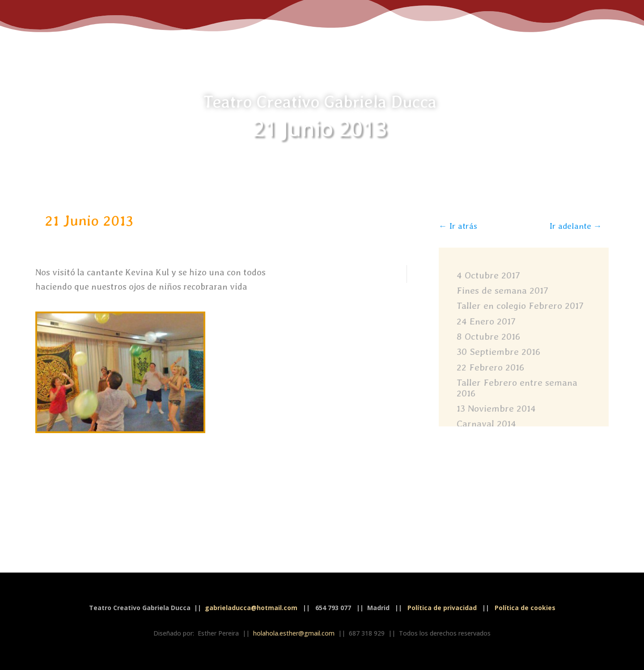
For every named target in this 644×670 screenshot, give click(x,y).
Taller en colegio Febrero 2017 (520, 306)
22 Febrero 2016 (490, 367)
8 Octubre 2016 (488, 336)
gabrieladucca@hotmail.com (251, 608)
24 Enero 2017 (486, 321)
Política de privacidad (442, 608)
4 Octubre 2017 (488, 275)
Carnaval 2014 (486, 423)
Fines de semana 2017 (502, 290)
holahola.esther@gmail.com (294, 633)
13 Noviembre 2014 (496, 408)
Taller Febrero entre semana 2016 (517, 388)
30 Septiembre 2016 (498, 352)
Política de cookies (525, 608)
